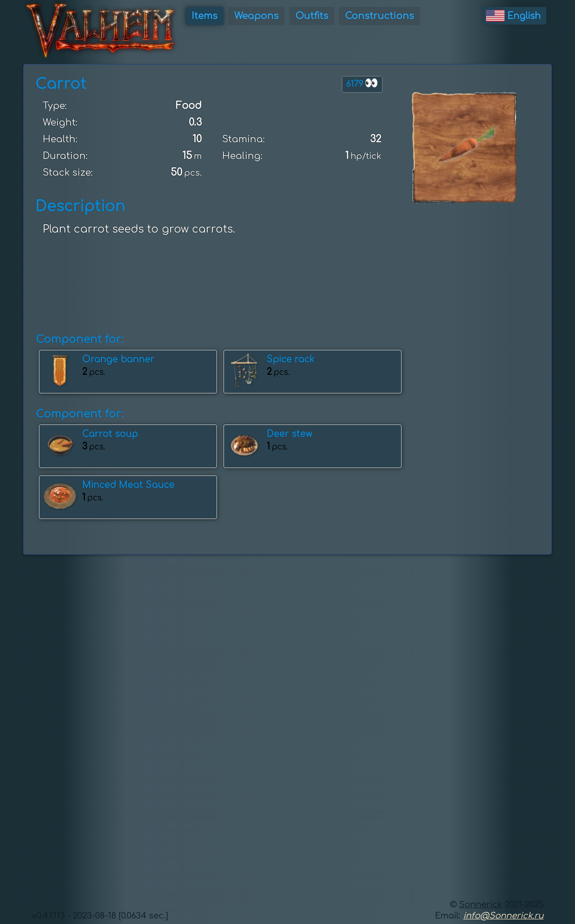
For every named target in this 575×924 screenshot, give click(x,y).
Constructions (380, 16)
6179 (362, 83)
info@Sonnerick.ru (503, 916)
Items (204, 16)
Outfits (312, 16)
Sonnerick (481, 905)
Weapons (256, 16)
